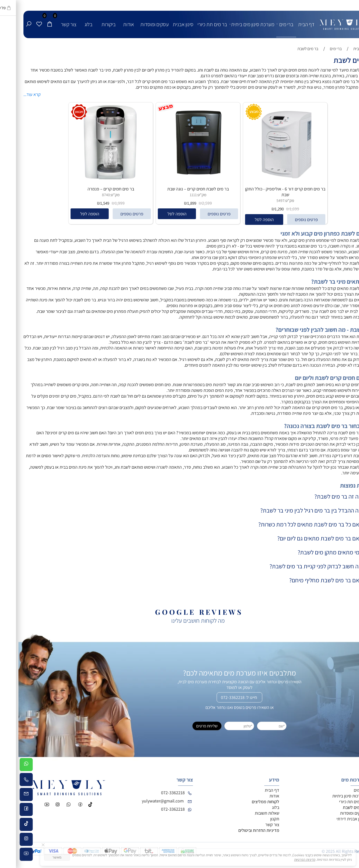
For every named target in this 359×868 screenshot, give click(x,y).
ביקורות (90, 24)
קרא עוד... (14, 94)
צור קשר (50, 24)
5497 (262, 201)
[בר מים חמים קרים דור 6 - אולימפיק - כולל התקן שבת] (267, 179)
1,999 (101, 203)
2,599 (188, 203)
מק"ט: (271, 201)
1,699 (276, 209)
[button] (246, 219)
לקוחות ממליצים (247, 802)
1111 (175, 195)
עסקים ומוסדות (136, 24)
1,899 (173, 203)
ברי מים (267, 24)
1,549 (86, 203)
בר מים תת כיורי (194, 24)
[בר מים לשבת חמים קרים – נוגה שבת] (179, 181)
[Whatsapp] (8, 765)
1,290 (261, 209)
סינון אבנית (165, 24)
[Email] (8, 795)
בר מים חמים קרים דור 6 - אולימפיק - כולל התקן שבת (267, 192)
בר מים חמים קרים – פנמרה (92, 189)
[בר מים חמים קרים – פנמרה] (92, 181)
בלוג (70, 24)
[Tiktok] (8, 825)
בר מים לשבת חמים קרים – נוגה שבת (180, 189)
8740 (88, 195)
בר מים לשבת (335, 60)
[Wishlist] (21, 19)
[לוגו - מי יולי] (326, 21)
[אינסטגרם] (8, 840)
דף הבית (288, 24)
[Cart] (31, 19)
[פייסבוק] (8, 810)
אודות (110, 24)
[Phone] (8, 780)
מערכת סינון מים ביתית (234, 24)
